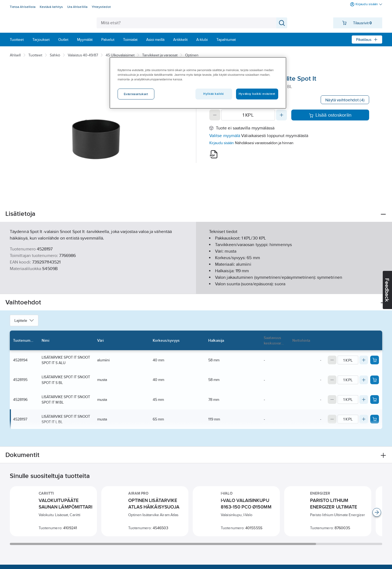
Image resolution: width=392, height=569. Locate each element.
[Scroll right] (377, 512)
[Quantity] (248, 115)
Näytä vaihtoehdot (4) (345, 100)
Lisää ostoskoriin (330, 115)
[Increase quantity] (281, 115)
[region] (198, 83)
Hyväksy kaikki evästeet (257, 94)
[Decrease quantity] (215, 115)
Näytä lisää (196, 285)
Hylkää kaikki (214, 94)
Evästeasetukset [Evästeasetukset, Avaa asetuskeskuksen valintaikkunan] (136, 94)
